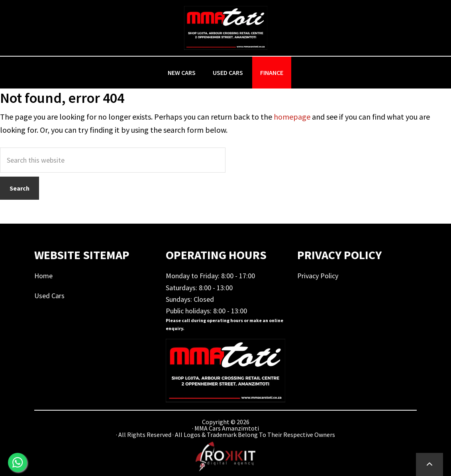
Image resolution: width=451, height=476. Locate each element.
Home (43, 276)
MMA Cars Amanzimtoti (225, 28)
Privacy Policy (318, 276)
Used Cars (49, 296)
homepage (292, 117)
